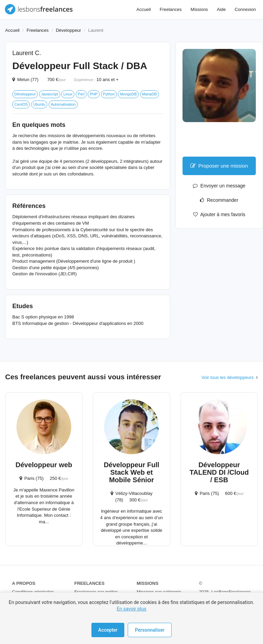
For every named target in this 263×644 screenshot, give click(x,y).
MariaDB (149, 94)
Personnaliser (150, 630)
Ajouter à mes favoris (219, 214)
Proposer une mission (219, 166)
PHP (94, 94)
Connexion (245, 9)
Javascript (50, 94)
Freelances (171, 9)
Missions (199, 9)
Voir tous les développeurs (227, 377)
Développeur (68, 30)
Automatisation (63, 104)
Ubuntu (39, 104)
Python (109, 94)
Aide (221, 9)
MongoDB (128, 94)
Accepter (108, 630)
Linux (68, 94)
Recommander (219, 200)
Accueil (143, 9)
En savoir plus (131, 609)
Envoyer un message (219, 186)
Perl (81, 94)
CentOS (21, 104)
